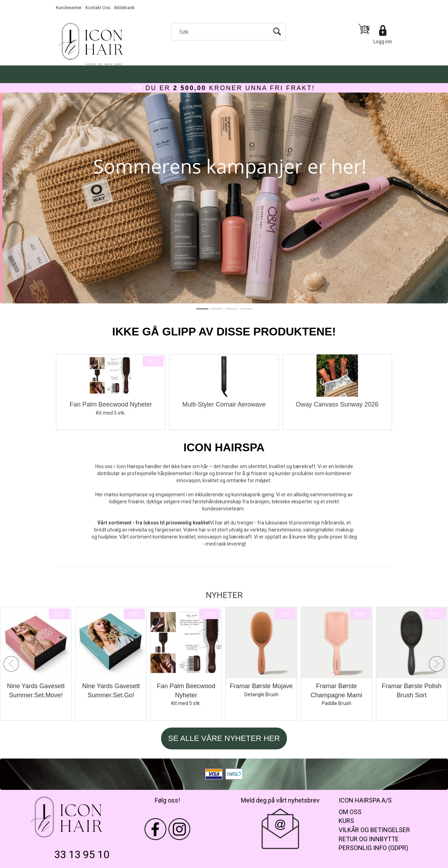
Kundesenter (69, 8)
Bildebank (124, 8)
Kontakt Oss (98, 8)
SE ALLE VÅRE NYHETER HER (224, 738)
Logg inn (383, 42)
